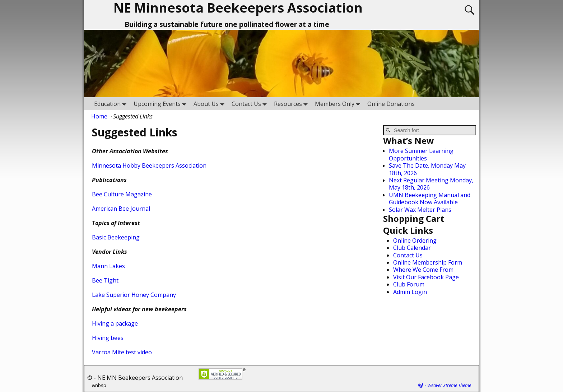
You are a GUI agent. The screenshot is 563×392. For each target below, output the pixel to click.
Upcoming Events (161, 104)
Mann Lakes (108, 266)
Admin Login (410, 292)
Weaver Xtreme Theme (449, 385)
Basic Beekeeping (116, 237)
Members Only (339, 104)
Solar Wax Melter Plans (420, 210)
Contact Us (251, 104)
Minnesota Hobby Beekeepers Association (149, 165)
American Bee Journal (121, 209)
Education (112, 104)
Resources (292, 104)
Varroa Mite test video (122, 352)
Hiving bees (108, 338)
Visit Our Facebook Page (426, 277)
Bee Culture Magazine (122, 194)
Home (99, 116)
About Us (210, 104)
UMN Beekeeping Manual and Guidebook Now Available (430, 199)
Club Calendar (412, 248)
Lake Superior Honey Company (134, 295)
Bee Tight (105, 280)
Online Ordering (415, 241)
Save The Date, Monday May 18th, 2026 (427, 169)
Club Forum (409, 284)
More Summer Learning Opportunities (421, 154)
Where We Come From (423, 270)
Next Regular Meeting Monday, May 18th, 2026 (431, 184)
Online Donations (391, 104)
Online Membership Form (428, 262)
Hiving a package (115, 323)
